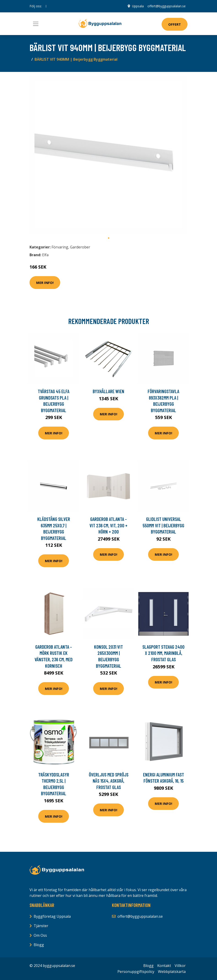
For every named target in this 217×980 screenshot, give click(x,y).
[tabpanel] (108, 155)
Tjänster (41, 926)
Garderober (80, 247)
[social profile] (46, 6)
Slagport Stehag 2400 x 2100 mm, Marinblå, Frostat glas (163, 653)
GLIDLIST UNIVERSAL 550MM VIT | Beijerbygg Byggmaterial (163, 525)
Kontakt (164, 966)
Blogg (39, 945)
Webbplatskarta (172, 972)
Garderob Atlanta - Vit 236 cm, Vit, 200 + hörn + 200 (108, 525)
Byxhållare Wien (108, 391)
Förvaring (60, 247)
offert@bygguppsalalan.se (167, 6)
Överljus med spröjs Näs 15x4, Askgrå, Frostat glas (109, 781)
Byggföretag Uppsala (52, 916)
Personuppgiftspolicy (136, 972)
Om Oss (40, 935)
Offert (175, 24)
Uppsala (138, 6)
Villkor (180, 966)
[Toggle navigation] (36, 24)
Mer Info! (45, 283)
